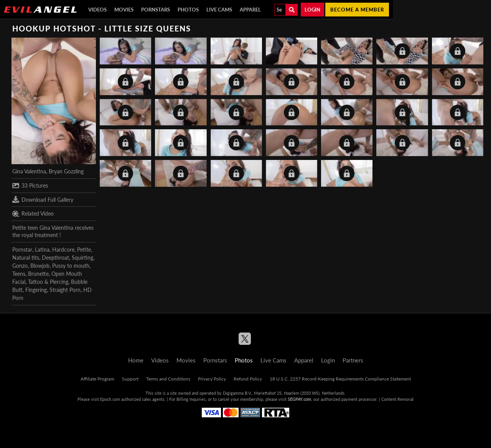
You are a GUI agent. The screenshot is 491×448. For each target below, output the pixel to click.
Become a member (357, 10)
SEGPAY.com (299, 399)
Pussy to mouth (71, 266)
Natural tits (26, 258)
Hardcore (63, 250)
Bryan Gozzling (66, 171)
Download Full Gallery (43, 199)
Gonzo (20, 266)
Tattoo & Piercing (48, 282)
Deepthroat (55, 258)
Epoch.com (110, 399)
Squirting (82, 258)
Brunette (38, 274)
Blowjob (40, 266)
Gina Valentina (29, 171)
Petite (84, 250)
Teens (19, 274)
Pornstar (22, 250)
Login (312, 10)
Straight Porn (65, 290)
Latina (42, 250)
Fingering (36, 290)
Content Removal (397, 399)
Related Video (33, 214)
